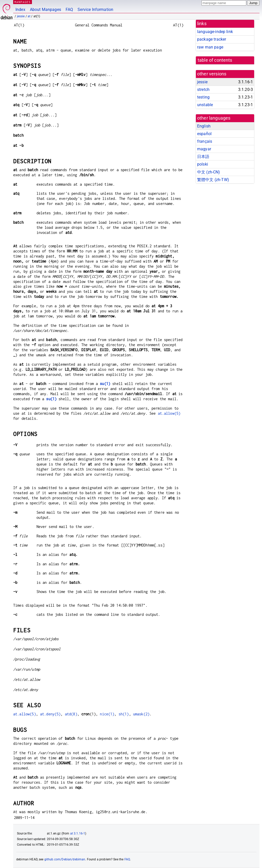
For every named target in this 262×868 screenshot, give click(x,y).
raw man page (210, 47)
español (204, 134)
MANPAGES (23, 2)
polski (203, 164)
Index (20, 10)
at (29, 16)
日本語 (203, 157)
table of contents (215, 60)
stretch (203, 90)
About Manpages (45, 10)
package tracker (212, 39)
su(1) (105, 384)
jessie (21, 16)
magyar (204, 149)
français (205, 141)
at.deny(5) (50, 714)
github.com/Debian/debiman (65, 859)
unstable (205, 105)
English (204, 126)
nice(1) (107, 714)
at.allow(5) (169, 413)
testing (203, 97)
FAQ (69, 10)
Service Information (95, 10)
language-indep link (215, 32)
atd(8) (71, 714)
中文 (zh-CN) (209, 172)
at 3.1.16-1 (78, 833)
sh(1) (124, 714)
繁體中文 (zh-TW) (213, 180)
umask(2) (141, 714)
